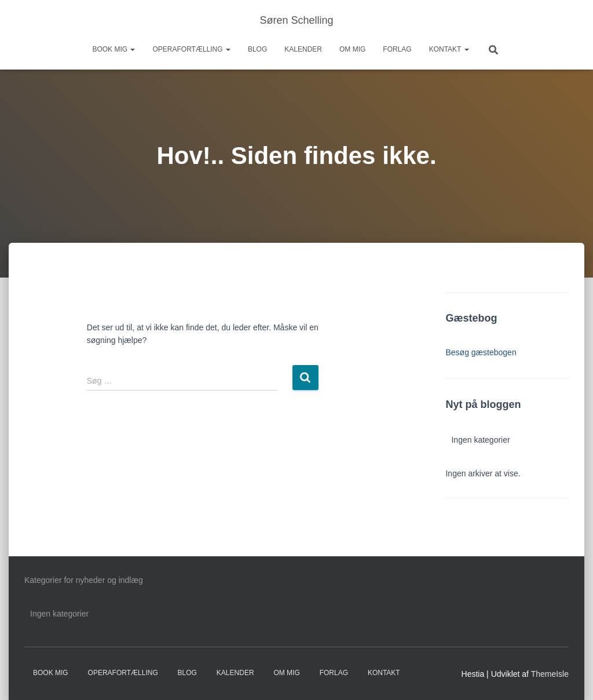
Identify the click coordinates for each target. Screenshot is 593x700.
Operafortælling (191, 49)
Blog (257, 49)
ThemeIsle (550, 674)
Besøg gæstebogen (481, 352)
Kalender (303, 49)
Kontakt (449, 49)
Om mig (352, 49)
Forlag (397, 49)
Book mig (114, 49)
